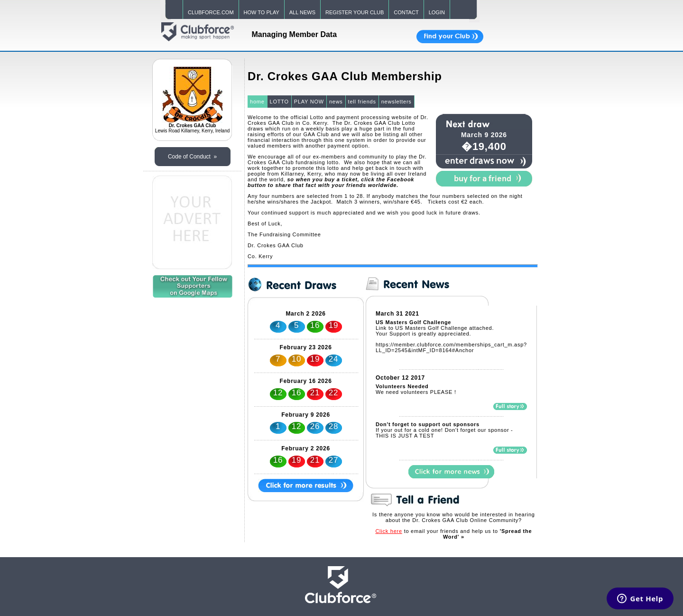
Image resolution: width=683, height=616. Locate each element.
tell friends (362, 102)
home (257, 102)
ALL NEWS (302, 12)
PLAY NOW (309, 102)
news (336, 102)
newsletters (397, 102)
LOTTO (279, 102)
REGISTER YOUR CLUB (355, 12)
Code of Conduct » (192, 157)
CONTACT (406, 12)
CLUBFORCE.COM (211, 12)
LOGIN (437, 12)
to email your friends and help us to (453, 534)
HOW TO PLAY (262, 12)
